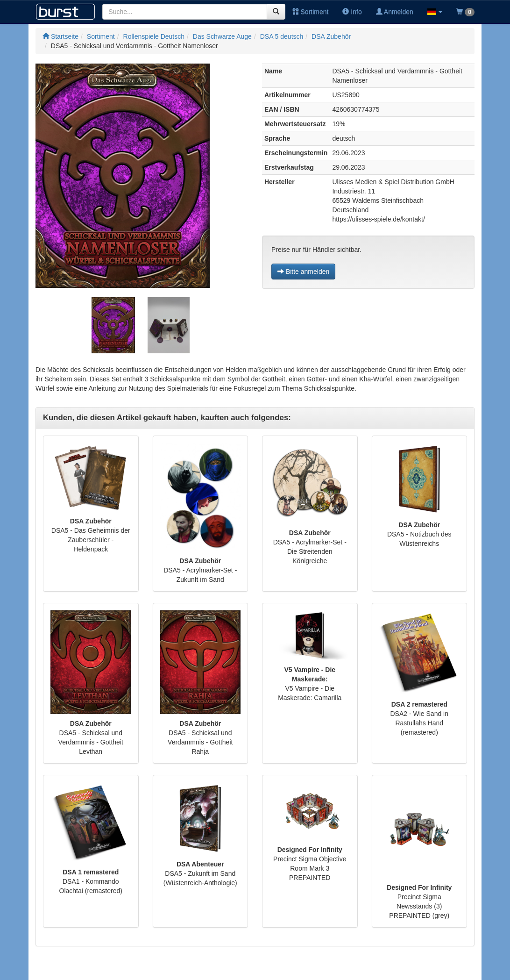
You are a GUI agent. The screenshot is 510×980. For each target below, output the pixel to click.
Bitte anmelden (303, 272)
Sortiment (311, 12)
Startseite (60, 36)
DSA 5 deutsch (282, 36)
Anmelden (395, 12)
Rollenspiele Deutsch (154, 36)
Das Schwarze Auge (222, 36)
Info (352, 12)
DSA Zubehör (331, 36)
